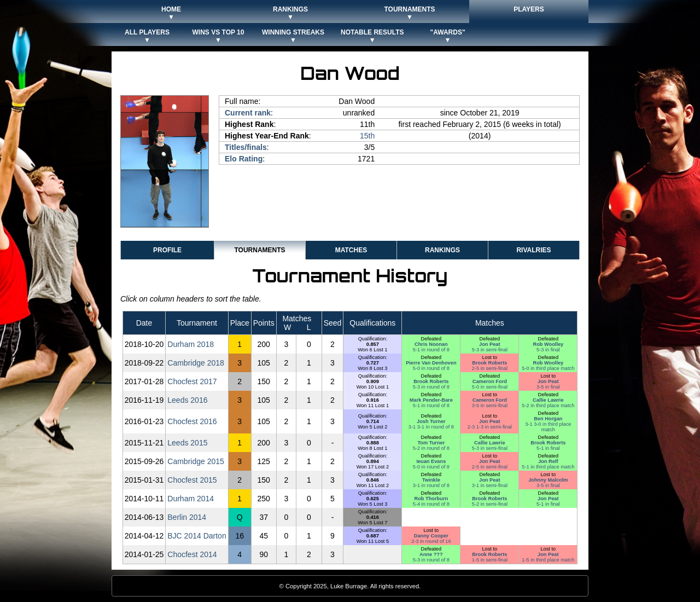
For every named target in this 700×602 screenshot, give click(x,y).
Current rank (248, 113)
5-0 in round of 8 (431, 368)
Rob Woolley (548, 344)
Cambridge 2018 (196, 363)
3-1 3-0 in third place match (548, 427)
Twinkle (431, 480)
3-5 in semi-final (490, 406)
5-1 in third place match (548, 467)
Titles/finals (246, 147)
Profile (167, 250)
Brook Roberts (489, 363)
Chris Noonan (431, 344)
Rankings (442, 250)
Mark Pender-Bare (431, 400)
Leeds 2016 (187, 400)
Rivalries (533, 250)
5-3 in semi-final (490, 350)
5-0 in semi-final (490, 387)
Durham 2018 (191, 344)
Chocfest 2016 (192, 421)
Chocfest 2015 (192, 480)
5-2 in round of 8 (431, 448)
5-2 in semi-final (490, 504)
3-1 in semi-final (490, 485)
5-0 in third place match (548, 368)
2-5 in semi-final (490, 368)
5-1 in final (548, 448)
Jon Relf (548, 461)
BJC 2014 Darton (197, 536)
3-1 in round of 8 (431, 485)
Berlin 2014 (187, 517)
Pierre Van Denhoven (431, 363)
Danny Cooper (431, 536)
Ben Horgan (548, 419)
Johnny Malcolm (548, 480)
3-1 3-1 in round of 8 (431, 427)
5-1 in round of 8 (431, 350)
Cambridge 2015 (196, 461)
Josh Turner (431, 421)
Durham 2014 (191, 499)
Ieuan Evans (431, 461)
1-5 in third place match (548, 560)
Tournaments (259, 250)
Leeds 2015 (187, 443)
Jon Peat (490, 344)
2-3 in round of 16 (431, 541)
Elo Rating (244, 159)
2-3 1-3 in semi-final (490, 427)
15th (367, 136)
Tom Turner (431, 443)
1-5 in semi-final (490, 560)
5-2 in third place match (548, 406)
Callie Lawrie (548, 400)
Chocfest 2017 (192, 381)
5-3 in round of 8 (431, 387)
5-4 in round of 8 (431, 504)
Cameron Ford (490, 381)
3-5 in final (548, 387)
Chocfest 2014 (192, 554)
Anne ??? (431, 554)
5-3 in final (548, 350)
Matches (351, 250)
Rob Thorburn (431, 499)
